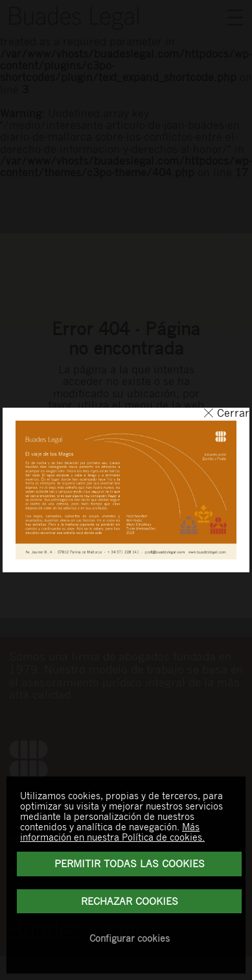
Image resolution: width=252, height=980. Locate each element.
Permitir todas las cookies (130, 863)
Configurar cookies (130, 938)
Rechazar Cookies (130, 901)
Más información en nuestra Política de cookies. (112, 832)
